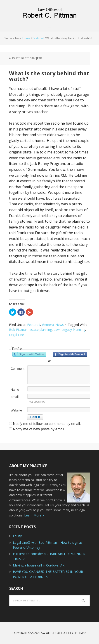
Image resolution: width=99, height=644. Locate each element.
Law (57, 330)
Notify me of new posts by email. (39, 429)
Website (16, 410)
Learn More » (34, 515)
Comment (18, 369)
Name (15, 390)
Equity (17, 536)
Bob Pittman (18, 330)
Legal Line (16, 335)
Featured (34, 325)
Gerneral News (53, 325)
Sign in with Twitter (29, 354)
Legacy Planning (73, 330)
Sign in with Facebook (70, 354)
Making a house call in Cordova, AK (39, 565)
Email (15, 397)
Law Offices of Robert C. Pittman (49, 11)
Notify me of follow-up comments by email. (47, 424)
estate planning (41, 330)
